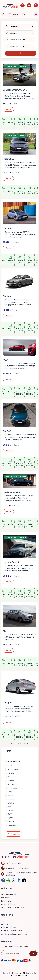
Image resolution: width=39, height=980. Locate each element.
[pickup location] (21, 26)
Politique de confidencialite (12, 931)
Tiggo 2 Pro (9, 360)
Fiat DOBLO (9, 159)
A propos (5, 921)
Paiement (5, 898)
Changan (7, 703)
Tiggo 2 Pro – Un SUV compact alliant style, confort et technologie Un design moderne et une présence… (20, 366)
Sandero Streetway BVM (15, 90)
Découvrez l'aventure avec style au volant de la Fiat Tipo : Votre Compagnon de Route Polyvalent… (19, 302)
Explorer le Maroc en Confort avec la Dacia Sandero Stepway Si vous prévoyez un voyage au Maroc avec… (20, 96)
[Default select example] (15, 14)
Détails (8, 109)
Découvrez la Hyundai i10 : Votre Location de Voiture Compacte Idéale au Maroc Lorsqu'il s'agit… (20, 234)
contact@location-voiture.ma (18, 868)
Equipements (6, 901)
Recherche (13, 834)
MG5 (5, 631)
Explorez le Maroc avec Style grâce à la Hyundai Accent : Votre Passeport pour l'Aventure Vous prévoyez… (19, 568)
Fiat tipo (7, 296)
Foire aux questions (9, 927)
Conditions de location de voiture (14, 934)
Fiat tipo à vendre (11, 492)
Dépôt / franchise (8, 904)
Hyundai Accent (11, 562)
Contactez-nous (8, 924)
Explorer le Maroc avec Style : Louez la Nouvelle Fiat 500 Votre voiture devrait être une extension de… (20, 437)
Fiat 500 (7, 431)
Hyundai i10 (9, 228)
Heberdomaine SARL (20, 975)
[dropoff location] (21, 33)
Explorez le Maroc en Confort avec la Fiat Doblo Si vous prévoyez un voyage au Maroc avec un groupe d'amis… (20, 165)
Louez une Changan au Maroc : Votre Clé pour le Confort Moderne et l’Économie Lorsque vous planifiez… (20, 709)
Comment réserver (9, 894)
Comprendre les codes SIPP (13, 908)
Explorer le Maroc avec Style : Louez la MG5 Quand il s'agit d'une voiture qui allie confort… (20, 637)
